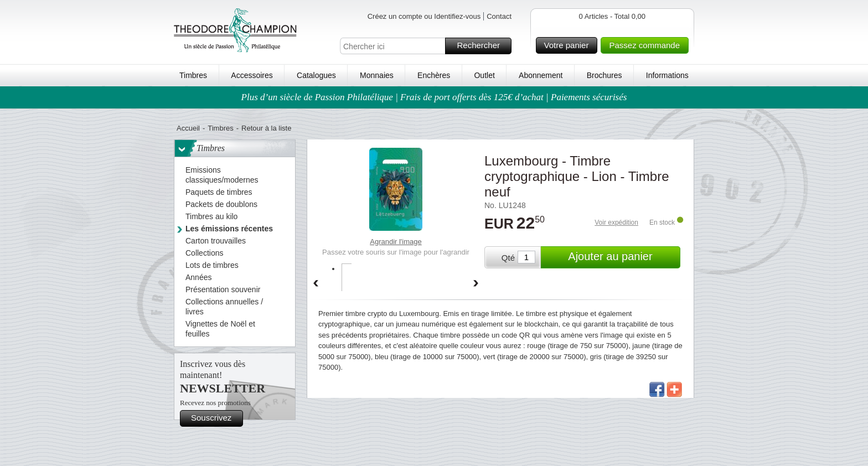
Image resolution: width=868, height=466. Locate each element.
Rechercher (482, 46)
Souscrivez (215, 418)
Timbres (193, 75)
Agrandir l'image (396, 242)
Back (316, 284)
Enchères (434, 75)
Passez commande (647, 45)
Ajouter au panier (622, 257)
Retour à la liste (266, 128)
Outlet (484, 75)
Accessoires (252, 75)
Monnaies (377, 75)
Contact (499, 16)
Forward (476, 284)
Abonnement (541, 75)
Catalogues (316, 75)
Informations (667, 75)
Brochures (604, 75)
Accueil (188, 128)
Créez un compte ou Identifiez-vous (424, 16)
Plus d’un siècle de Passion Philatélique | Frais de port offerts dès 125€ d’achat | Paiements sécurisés (434, 97)
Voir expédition (616, 222)
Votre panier (569, 45)
